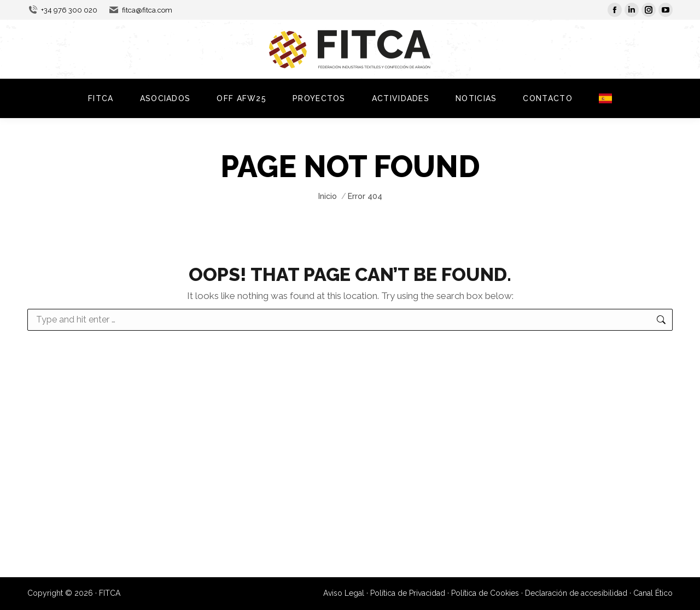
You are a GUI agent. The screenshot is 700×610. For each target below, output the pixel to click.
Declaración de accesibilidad (576, 593)
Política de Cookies (485, 593)
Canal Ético (653, 593)
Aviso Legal (344, 593)
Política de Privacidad (408, 593)
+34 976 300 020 (62, 10)
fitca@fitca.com (140, 10)
